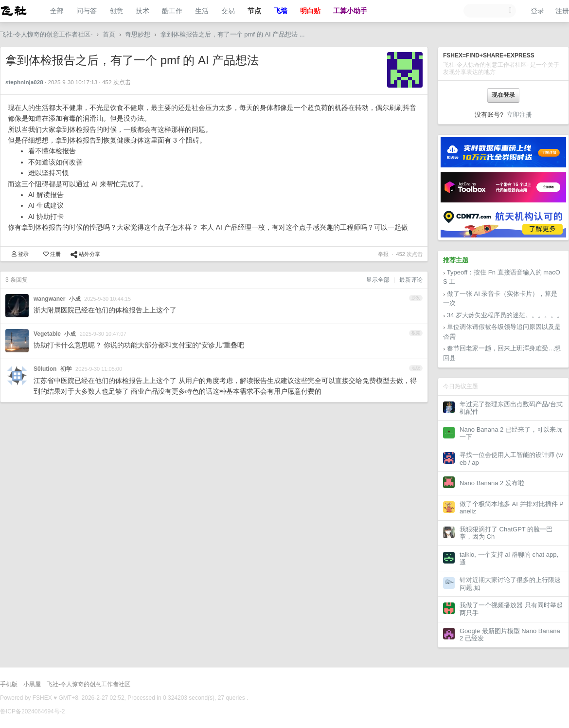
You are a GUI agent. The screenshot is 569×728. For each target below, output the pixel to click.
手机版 (9, 684)
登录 (537, 11)
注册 (562, 11)
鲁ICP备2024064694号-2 (32, 711)
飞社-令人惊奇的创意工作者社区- (46, 34)
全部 (57, 11)
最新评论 (411, 280)
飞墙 (281, 11)
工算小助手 (350, 11)
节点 (254, 11)
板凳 (416, 333)
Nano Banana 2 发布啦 (492, 483)
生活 (202, 11)
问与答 (87, 11)
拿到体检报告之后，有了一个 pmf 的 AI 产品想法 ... (233, 34)
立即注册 (519, 115)
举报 (383, 254)
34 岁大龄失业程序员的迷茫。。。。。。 (505, 315)
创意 (116, 11)
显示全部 (378, 280)
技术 (142, 11)
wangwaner (49, 299)
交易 (228, 11)
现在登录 (503, 95)
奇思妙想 (138, 34)
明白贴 (310, 11)
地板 (416, 368)
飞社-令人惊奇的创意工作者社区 (89, 684)
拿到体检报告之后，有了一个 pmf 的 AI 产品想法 (132, 60)
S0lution (45, 369)
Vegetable (47, 334)
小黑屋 (32, 684)
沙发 (416, 298)
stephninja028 (24, 82)
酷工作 (172, 11)
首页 (109, 34)
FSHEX (42, 698)
